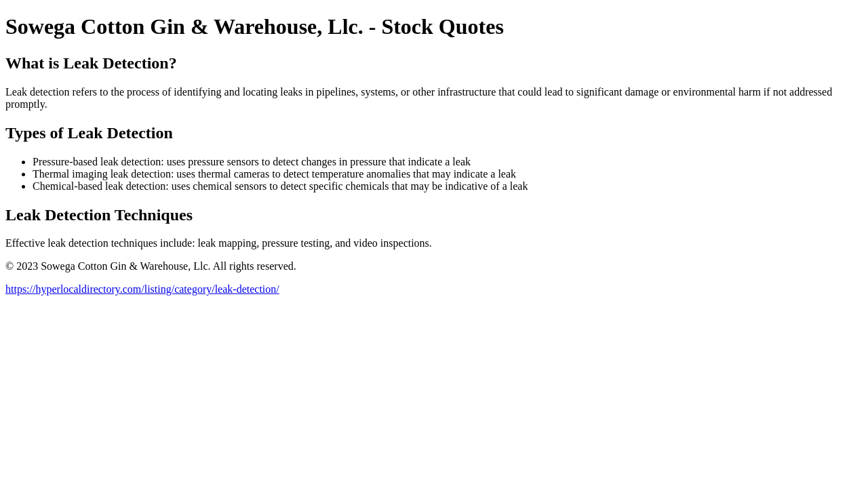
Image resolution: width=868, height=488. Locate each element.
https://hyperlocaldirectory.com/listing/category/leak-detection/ (142, 289)
